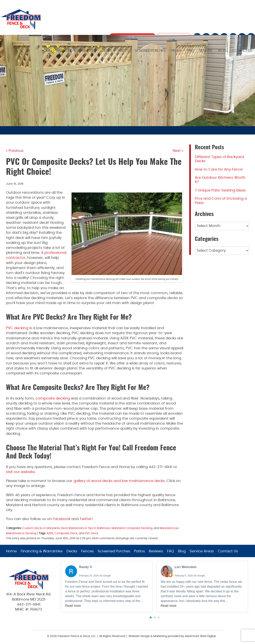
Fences (123, 50)
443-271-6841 (29, 605)
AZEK (50, 533)
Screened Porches (150, 50)
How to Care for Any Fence (219, 170)
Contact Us (242, 50)
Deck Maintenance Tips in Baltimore (85, 528)
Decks (107, 50)
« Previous (15, 151)
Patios (176, 50)
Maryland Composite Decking (132, 528)
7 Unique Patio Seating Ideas (220, 190)
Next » (178, 151)
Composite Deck (66, 533)
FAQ (190, 50)
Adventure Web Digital (200, 636)
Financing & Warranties (76, 50)
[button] (151, 617)
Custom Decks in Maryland (41, 528)
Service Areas (202, 551)
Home (46, 50)
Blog (222, 50)
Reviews (206, 50)
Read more (73, 606)
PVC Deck (92, 533)
